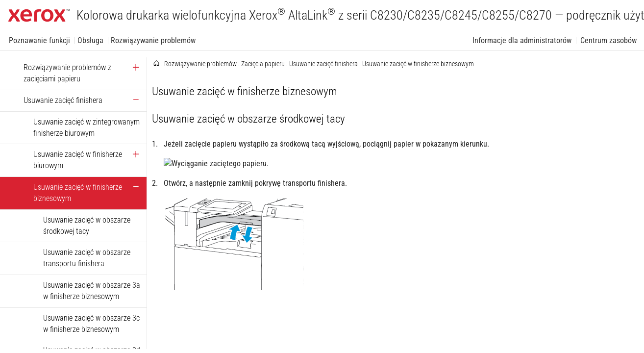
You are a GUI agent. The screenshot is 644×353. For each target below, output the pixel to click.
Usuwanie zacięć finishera (63, 100)
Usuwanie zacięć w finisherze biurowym (78, 160)
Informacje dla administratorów (522, 40)
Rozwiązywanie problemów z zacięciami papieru (67, 73)
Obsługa (90, 40)
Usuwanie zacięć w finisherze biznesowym (78, 193)
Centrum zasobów (608, 40)
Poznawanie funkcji (39, 40)
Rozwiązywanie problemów (153, 40)
